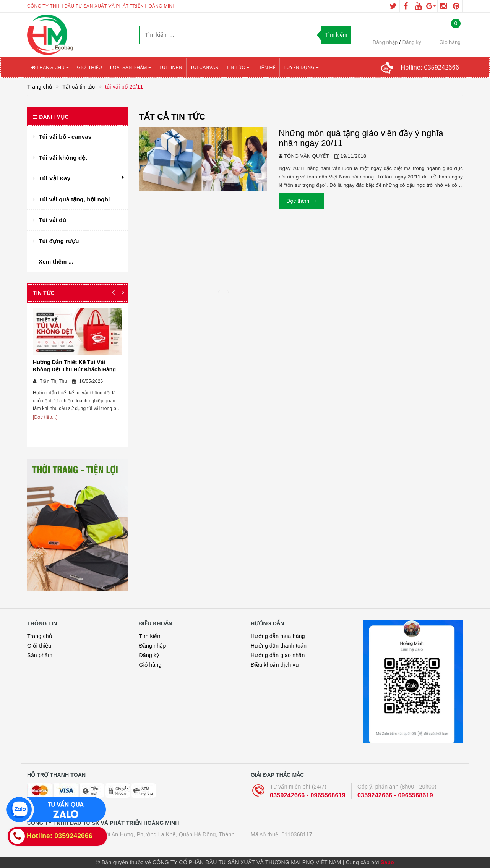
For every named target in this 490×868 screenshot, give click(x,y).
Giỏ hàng (150, 665)
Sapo (387, 862)
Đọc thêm (301, 201)
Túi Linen (170, 68)
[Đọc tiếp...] (45, 417)
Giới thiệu (89, 68)
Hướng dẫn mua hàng (278, 636)
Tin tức (238, 68)
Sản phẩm (40, 655)
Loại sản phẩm (131, 68)
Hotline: (430, 67)
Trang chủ (50, 68)
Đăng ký (412, 42)
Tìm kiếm (151, 636)
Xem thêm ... (56, 262)
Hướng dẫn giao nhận (278, 655)
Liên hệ (266, 68)
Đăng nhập (385, 42)
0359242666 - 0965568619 (308, 795)
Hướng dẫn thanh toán (279, 646)
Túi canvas (204, 68)
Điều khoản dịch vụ (275, 665)
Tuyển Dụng (301, 68)
